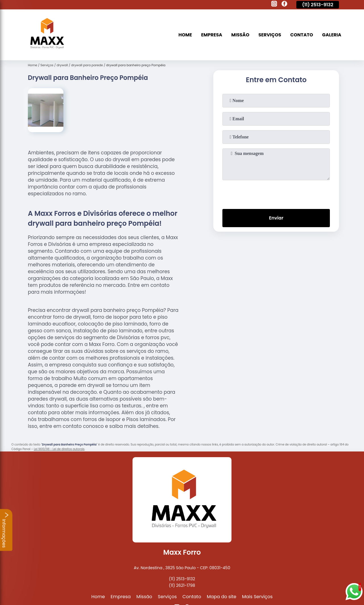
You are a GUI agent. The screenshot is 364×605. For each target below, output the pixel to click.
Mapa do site (222, 597)
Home (185, 35)
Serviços (270, 35)
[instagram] (274, 5)
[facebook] (284, 5)
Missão (240, 35)
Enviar (276, 218)
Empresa (212, 35)
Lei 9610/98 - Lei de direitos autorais (59, 449)
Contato (302, 35)
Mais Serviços (257, 597)
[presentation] (276, 193)
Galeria (332, 35)
